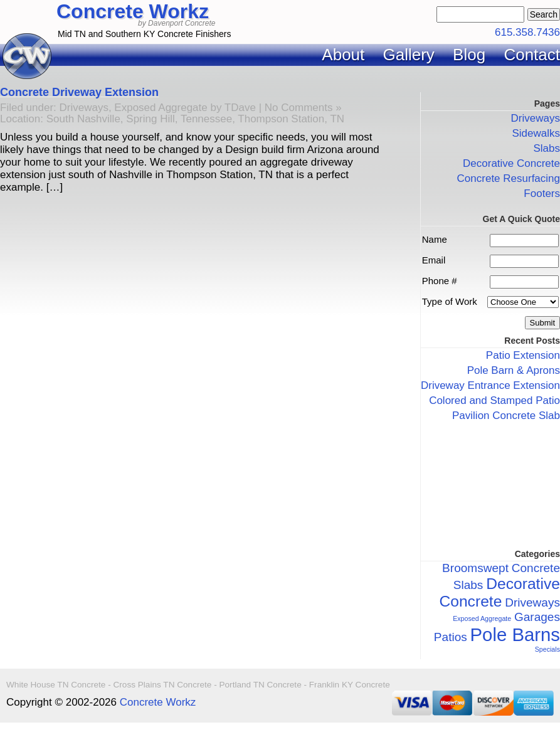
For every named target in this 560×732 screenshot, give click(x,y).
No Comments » (303, 108)
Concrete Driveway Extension (79, 92)
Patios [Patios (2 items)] (451, 637)
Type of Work (450, 301)
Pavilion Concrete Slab (506, 416)
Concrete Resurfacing (509, 178)
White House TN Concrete (56, 685)
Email (434, 260)
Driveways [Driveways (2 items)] (532, 602)
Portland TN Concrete (260, 685)
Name (435, 239)
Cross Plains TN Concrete (163, 685)
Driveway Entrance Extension (490, 385)
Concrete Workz (133, 11)
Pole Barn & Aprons (514, 370)
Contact (532, 55)
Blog (469, 55)
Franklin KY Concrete (350, 685)
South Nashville (83, 119)
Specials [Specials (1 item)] (547, 649)
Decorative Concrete (511, 163)
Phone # (440, 281)
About (343, 55)
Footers (542, 194)
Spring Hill (150, 119)
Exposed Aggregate (161, 108)
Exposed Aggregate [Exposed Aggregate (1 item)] (482, 618)
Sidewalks (536, 133)
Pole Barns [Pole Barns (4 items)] (515, 634)
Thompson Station (281, 119)
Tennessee (206, 119)
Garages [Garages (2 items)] (537, 617)
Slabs (547, 148)
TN (337, 119)
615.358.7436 (527, 32)
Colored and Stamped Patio (494, 400)
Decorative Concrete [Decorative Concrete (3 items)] (499, 592)
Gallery (409, 55)
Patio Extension (523, 355)
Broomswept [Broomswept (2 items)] (475, 568)
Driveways (84, 108)
